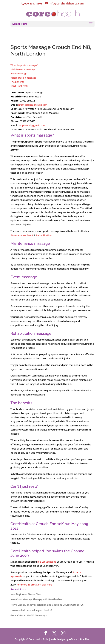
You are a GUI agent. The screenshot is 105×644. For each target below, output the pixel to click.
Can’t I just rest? (19, 86)
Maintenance (18, 235)
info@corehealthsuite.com (33, 105)
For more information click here (34, 585)
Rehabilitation (44, 235)
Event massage (19, 73)
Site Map (85, 639)
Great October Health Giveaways (29, 615)
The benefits (17, 82)
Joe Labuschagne (47, 562)
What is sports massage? (24, 65)
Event (30, 235)
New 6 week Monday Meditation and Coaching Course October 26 (47, 605)
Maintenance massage (23, 69)
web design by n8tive (64, 639)
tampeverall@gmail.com (31, 125)
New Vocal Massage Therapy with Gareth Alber (36, 599)
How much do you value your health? (31, 610)
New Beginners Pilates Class (26, 594)
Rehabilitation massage (23, 78)
